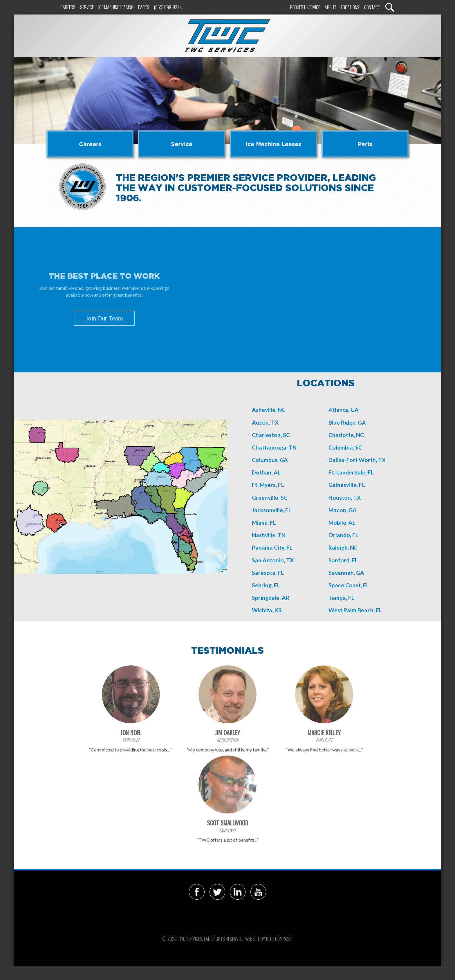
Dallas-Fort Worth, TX (357, 460)
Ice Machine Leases (273, 144)
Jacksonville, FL (272, 510)
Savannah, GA (346, 573)
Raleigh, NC (343, 547)
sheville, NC (271, 410)
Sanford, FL (343, 560)
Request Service (305, 7)
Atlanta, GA (344, 410)
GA (353, 510)
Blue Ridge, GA (347, 422)
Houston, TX (345, 498)
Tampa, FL (341, 598)
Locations (350, 7)
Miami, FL (264, 522)
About (331, 7)
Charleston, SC (271, 435)
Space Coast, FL (349, 585)
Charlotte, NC (346, 435)
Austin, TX (265, 422)
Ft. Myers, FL (268, 485)
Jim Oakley (227, 732)
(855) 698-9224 (168, 7)
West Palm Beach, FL (355, 610)
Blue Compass (279, 939)
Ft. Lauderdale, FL (351, 472)
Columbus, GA (270, 460)
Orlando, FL (343, 535)
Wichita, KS (267, 610)
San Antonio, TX (273, 560)
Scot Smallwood (228, 823)
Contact (372, 7)
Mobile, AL (342, 522)
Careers (68, 7)
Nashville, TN (269, 535)
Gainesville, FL (347, 485)
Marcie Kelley (324, 732)
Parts (144, 7)
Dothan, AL (266, 472)
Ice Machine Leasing (116, 7)
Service (87, 7)
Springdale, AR (271, 598)
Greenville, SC (270, 498)
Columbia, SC (345, 447)
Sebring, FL (266, 585)
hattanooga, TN (276, 447)
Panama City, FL (272, 547)
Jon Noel (131, 732)
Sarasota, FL (268, 573)
